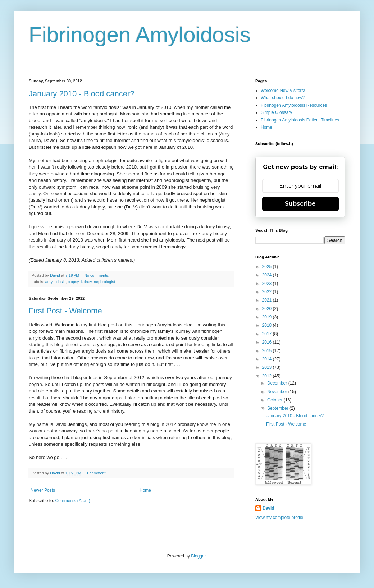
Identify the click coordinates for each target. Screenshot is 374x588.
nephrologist (104, 282)
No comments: (97, 275)
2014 (268, 359)
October (275, 400)
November (278, 392)
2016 (268, 342)
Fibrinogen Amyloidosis (140, 35)
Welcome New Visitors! (283, 91)
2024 (268, 275)
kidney (86, 282)
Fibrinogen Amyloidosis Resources (294, 105)
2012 (268, 376)
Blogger (198, 556)
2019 (268, 317)
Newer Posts (43, 490)
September (278, 408)
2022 (268, 292)
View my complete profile (279, 518)
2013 (268, 367)
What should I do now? (283, 98)
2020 (268, 309)
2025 (268, 267)
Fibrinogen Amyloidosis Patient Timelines (300, 120)
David (268, 508)
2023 (268, 284)
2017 (268, 334)
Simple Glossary (276, 112)
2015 (268, 351)
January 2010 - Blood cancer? (82, 94)
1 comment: (97, 473)
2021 (268, 300)
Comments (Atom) (72, 501)
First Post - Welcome (65, 311)
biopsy (73, 282)
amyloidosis (55, 282)
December (278, 383)
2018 (268, 325)
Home (145, 490)
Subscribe (300, 204)
